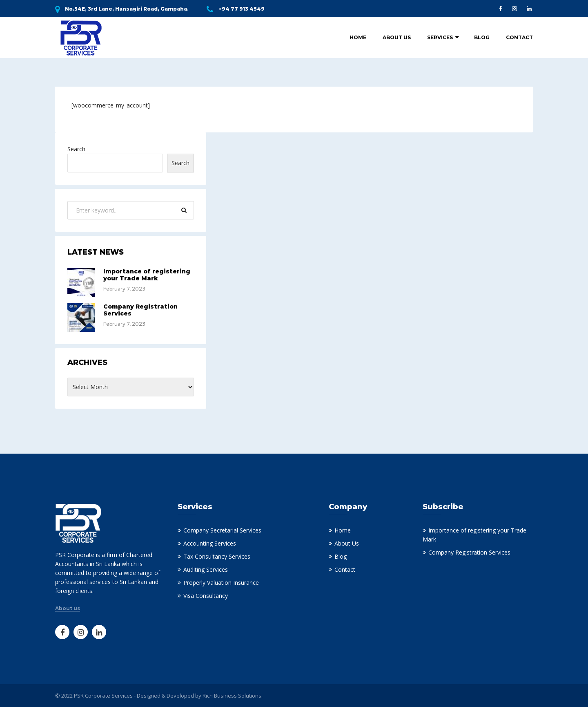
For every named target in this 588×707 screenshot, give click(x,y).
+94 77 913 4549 (242, 9)
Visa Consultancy (206, 596)
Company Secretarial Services (222, 530)
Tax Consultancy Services (217, 556)
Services (440, 37)
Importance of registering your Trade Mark (147, 275)
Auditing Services (206, 569)
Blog (482, 37)
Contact (519, 37)
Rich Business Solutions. (233, 696)
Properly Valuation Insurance (221, 583)
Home (358, 37)
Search (76, 149)
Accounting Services (210, 543)
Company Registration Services (140, 310)
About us (68, 609)
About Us (397, 37)
